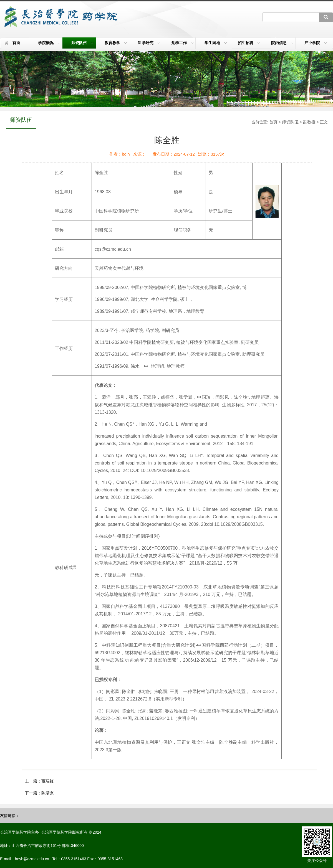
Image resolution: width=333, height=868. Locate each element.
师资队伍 (82, 43)
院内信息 (282, 43)
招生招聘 (249, 43)
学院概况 (49, 43)
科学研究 (149, 43)
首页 (16, 43)
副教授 (309, 122)
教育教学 (116, 43)
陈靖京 (48, 793)
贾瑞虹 (48, 781)
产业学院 (316, 43)
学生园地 (216, 43)
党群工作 (182, 43)
